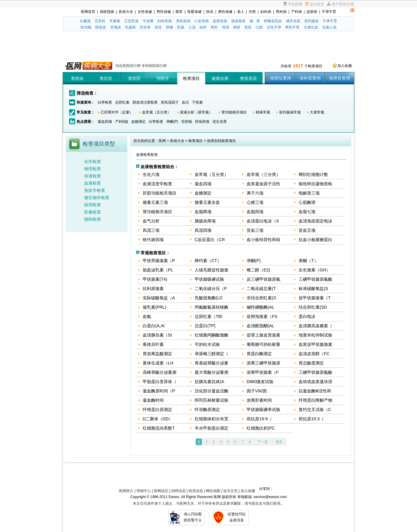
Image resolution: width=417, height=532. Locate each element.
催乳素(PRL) (155, 307)
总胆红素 (122, 102)
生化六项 (151, 174)
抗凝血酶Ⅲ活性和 (315, 391)
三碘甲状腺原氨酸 (315, 279)
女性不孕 (274, 27)
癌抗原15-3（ (311, 419)
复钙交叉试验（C (315, 410)
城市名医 (293, 21)
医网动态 (161, 491)
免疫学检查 (95, 190)
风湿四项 (203, 230)
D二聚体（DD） (158, 419)
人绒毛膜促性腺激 (212, 270)
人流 (192, 27)
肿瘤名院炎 (273, 21)
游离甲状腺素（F (263, 372)
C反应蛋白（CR (210, 240)
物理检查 (93, 169)
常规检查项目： (155, 253)
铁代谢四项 (153, 240)
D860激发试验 (260, 382)
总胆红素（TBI (208, 316)
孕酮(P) (172, 122)
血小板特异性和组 (263, 240)
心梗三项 (255, 202)
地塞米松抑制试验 (315, 335)
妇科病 (266, 12)
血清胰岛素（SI (157, 335)
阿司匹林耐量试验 (212, 400)
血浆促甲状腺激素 (315, 344)
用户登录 (339, 4)
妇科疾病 (165, 21)
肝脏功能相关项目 (160, 193)
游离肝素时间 (259, 400)
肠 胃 (255, 21)
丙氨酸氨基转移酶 (212, 307)
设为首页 (317, 4)
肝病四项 (202, 122)
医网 (162, 141)
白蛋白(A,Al (154, 326)
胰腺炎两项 (205, 221)
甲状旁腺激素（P (159, 261)
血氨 (147, 316)
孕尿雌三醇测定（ (212, 354)
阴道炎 (101, 27)
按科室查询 (310, 78)
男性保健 (164, 12)
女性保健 (145, 12)
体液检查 (93, 176)
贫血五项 (307, 230)
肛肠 (181, 27)
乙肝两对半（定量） (117, 112)
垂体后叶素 (153, 344)
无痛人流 (329, 27)
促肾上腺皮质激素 (263, 335)
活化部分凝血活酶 (212, 391)
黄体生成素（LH (158, 363)
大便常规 (317, 112)
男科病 (281, 12)
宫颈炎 (116, 27)
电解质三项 (309, 193)
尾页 (279, 442)
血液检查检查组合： (160, 167)
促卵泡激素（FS (262, 316)
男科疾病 (183, 21)
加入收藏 (345, 66)
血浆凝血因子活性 (263, 184)
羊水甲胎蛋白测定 (212, 428)
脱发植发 (239, 21)
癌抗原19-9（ (259, 419)
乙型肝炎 (132, 21)
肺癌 (237, 27)
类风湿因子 (170, 102)
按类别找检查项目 (221, 141)
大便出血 (311, 27)
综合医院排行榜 (128, 66)
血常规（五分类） (157, 112)
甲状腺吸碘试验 (209, 279)
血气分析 (151, 221)
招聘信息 (178, 491)
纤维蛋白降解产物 (315, 400)
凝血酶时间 (153, 400)
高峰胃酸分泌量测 (160, 372)
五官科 (100, 21)
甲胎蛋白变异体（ (160, 382)
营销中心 (144, 491)
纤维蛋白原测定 (157, 410)
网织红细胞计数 (313, 174)
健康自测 (220, 78)
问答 (252, 12)
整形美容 (248, 78)
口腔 (259, 27)
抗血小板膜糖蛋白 (315, 240)
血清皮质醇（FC (314, 354)
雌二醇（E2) (258, 270)
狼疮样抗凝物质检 (315, 184)
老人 (241, 12)
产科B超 (122, 122)
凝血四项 (105, 122)
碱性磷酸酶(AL (260, 307)
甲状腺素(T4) (155, 279)
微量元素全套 (207, 202)
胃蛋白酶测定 (259, 354)
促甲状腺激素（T (315, 298)
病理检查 (93, 205)
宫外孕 (145, 27)
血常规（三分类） (263, 174)
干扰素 (197, 102)
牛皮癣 (148, 21)
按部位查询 (281, 78)
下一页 (263, 442)
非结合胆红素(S (261, 298)
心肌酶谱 (307, 202)
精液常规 (263, 112)
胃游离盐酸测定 (157, 354)
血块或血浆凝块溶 (315, 382)
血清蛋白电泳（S (263, 221)
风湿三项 (151, 230)
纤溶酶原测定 (207, 410)
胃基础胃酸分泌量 (212, 363)
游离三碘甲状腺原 (263, 363)
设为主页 (230, 491)
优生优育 (220, 122)
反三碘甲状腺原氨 (263, 279)
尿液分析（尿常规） (196, 112)
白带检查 (105, 102)
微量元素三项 (155, 202)
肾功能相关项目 (234, 112)
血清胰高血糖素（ (315, 326)
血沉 (185, 102)
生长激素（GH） (314, 270)
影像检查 (93, 212)
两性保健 (225, 12)
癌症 (158, 27)
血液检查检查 (147, 155)
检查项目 (191, 78)
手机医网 (295, 4)
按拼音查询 (339, 78)
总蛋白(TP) (205, 326)
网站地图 (213, 491)
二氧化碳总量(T (261, 289)
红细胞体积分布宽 (212, 419)
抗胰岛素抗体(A (209, 382)
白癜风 (85, 21)
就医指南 (107, 12)
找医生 (163, 78)
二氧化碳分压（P (211, 289)
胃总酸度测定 (311, 363)
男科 (214, 27)
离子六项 (255, 193)
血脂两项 (203, 212)
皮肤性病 (220, 21)
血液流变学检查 (157, 184)
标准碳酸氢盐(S (313, 289)
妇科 (203, 27)
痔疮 (226, 27)
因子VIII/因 (257, 391)
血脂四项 (255, 212)
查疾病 (77, 78)
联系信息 (196, 491)
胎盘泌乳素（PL (158, 270)
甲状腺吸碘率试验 (263, 410)
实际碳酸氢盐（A (159, 298)
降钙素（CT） (208, 261)
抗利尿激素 (153, 289)
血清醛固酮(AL (260, 326)
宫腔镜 (187, 122)
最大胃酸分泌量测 (212, 372)
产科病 (297, 12)
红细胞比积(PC (261, 428)
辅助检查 (93, 219)
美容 (248, 27)
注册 (351, 4)
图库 (179, 12)
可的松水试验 (207, 344)
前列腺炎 (312, 21)
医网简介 (126, 491)
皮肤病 (312, 12)
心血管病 (202, 21)
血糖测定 (138, 122)
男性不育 (292, 27)
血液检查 (93, 183)
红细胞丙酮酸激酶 (212, 335)
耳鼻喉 (115, 21)
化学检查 (93, 162)
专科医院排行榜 (154, 66)
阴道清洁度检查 (145, 102)
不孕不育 (329, 12)
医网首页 (88, 12)
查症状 (106, 78)
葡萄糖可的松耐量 (263, 344)
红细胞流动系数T (159, 428)
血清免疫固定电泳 (315, 221)
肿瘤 (169, 27)
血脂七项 (307, 212)
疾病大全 (126, 12)
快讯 (210, 12)
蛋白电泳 (307, 316)
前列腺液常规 (290, 112)
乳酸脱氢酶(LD (209, 298)
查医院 (134, 78)
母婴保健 (194, 12)
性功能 (86, 27)
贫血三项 (255, 230)
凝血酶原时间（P (159, 391)
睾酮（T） (308, 261)
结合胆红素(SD (313, 307)
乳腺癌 (130, 27)
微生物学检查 (97, 198)
